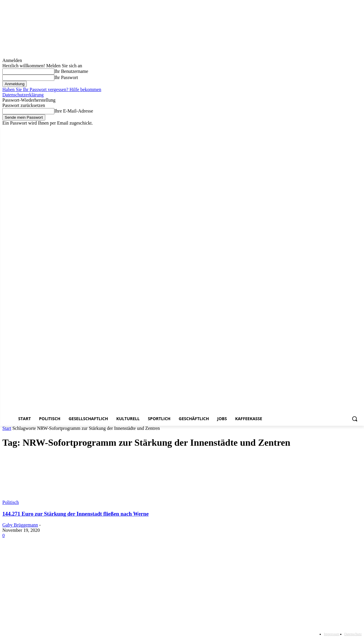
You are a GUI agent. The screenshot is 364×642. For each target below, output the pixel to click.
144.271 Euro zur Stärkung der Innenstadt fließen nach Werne (76, 514)
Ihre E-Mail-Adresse (74, 111)
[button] (355, 419)
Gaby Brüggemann (20, 525)
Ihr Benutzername (71, 71)
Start (7, 428)
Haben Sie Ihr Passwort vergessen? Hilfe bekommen (52, 89)
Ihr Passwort (66, 77)
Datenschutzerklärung (23, 95)
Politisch (11, 502)
